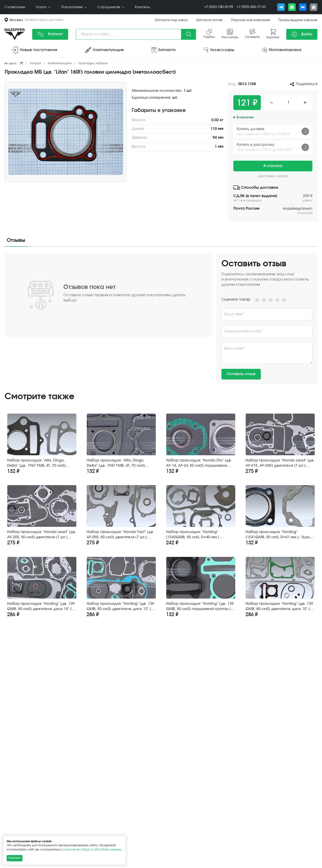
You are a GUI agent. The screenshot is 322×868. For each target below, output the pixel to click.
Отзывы (16, 240)
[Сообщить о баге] (314, 7)
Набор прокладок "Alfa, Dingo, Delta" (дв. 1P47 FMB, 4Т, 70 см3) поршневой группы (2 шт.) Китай (38, 463)
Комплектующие (60, 63)
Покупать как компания (250, 20)
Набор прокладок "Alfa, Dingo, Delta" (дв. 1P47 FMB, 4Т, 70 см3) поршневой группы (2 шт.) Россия (118, 463)
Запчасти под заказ (171, 20)
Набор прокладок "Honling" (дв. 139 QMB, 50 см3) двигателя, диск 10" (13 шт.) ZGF (42, 607)
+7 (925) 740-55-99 (219, 7)
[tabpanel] (161, 319)
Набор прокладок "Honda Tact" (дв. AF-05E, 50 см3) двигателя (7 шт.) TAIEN (120, 535)
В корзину (273, 166)
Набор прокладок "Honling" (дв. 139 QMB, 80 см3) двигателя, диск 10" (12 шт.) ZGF (280, 607)
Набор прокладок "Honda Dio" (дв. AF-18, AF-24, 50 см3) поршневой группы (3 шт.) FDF (199, 463)
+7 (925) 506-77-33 (251, 7)
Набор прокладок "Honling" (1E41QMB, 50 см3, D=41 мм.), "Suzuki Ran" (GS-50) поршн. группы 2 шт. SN (279, 535)
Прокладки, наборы (93, 63)
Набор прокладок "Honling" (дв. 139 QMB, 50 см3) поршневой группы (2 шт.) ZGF (200, 607)
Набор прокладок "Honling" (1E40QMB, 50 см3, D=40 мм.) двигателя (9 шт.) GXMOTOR (193, 535)
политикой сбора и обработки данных (93, 850)
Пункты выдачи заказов (298, 20)
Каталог (50, 34)
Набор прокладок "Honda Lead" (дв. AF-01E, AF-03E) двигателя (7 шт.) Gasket (280, 463)
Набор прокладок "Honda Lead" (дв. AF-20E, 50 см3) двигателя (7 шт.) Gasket (42, 535)
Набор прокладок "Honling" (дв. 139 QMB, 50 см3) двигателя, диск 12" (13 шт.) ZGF (121, 607)
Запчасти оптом (209, 20)
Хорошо (15, 858)
